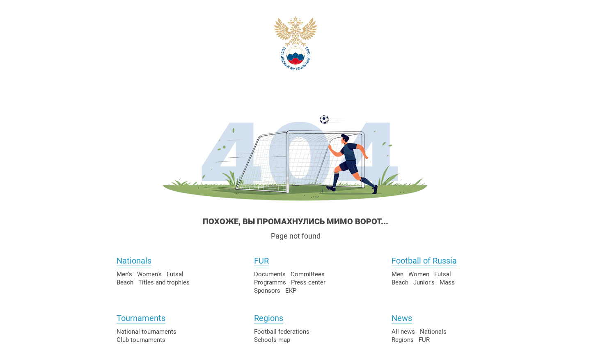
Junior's (424, 282)
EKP (291, 291)
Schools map (272, 340)
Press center (308, 282)
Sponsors (267, 291)
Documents (270, 274)
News (402, 318)
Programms (270, 282)
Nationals (134, 261)
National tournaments (147, 332)
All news (403, 332)
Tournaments (141, 318)
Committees (308, 274)
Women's (149, 274)
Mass (447, 282)
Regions (269, 318)
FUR (261, 261)
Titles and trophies (164, 282)
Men (397, 274)
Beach (125, 282)
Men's (124, 274)
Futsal (175, 274)
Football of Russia (424, 261)
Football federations (282, 332)
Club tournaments (141, 340)
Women (419, 274)
